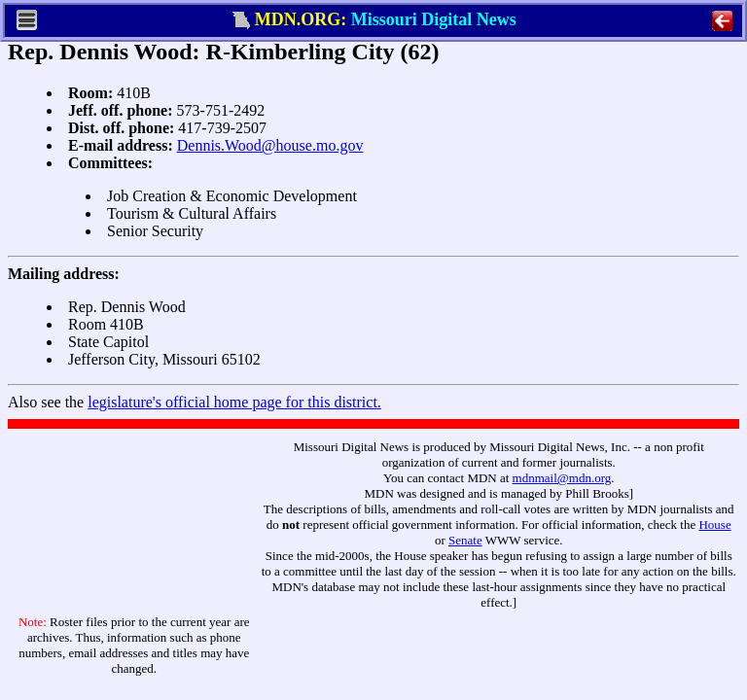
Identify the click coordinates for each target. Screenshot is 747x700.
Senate (465, 540)
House (714, 525)
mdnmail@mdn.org (562, 478)
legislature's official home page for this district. (234, 402)
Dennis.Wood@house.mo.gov (270, 145)
